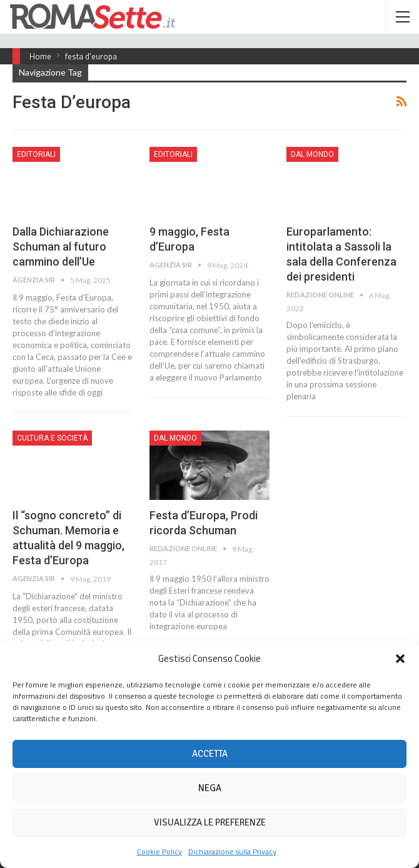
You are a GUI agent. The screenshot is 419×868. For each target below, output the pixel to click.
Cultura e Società (52, 438)
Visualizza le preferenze (210, 822)
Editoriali (36, 154)
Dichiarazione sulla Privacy (232, 851)
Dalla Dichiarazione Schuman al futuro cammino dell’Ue (61, 247)
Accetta (210, 754)
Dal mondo (312, 154)
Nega (210, 788)
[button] (400, 659)
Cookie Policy (159, 851)
